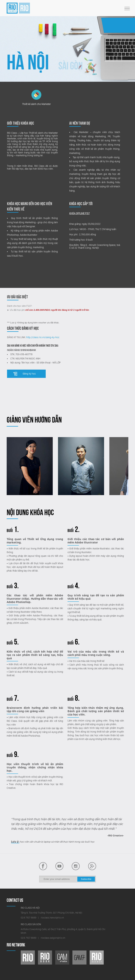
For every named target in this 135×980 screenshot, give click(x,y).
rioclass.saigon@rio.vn (53, 938)
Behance (76, 866)
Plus (92, 866)
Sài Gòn (71, 66)
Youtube (43, 866)
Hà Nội (28, 62)
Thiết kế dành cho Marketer (36, 98)
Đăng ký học (29, 374)
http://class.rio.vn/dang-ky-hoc (43, 337)
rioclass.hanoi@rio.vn (52, 918)
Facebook (59, 866)
